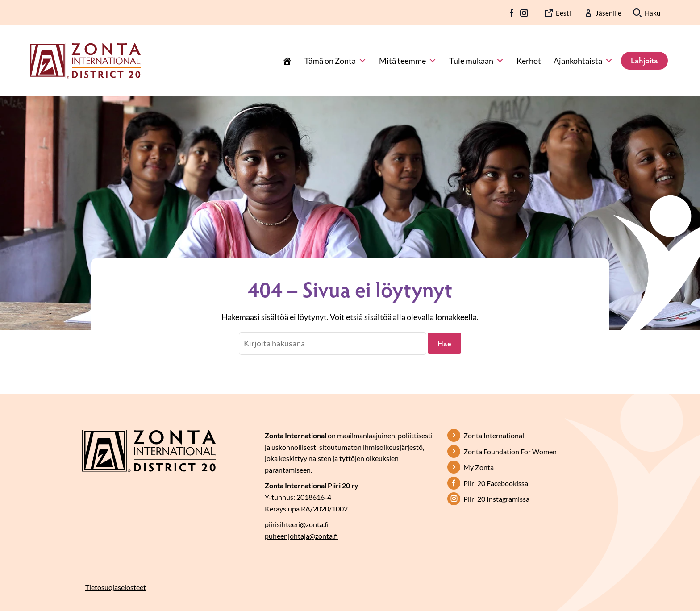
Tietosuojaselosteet (116, 587)
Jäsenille (608, 13)
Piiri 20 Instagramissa (496, 499)
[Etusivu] (287, 61)
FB (512, 13)
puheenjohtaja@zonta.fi (301, 536)
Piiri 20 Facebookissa (496, 483)
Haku (652, 13)
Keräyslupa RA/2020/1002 (306, 509)
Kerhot (529, 61)
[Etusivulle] (85, 60)
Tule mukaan (477, 61)
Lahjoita (644, 60)
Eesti (563, 13)
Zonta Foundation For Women (510, 451)
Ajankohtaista (583, 61)
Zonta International (494, 435)
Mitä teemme (408, 61)
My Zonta (479, 467)
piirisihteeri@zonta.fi (297, 524)
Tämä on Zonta (335, 61)
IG (524, 13)
